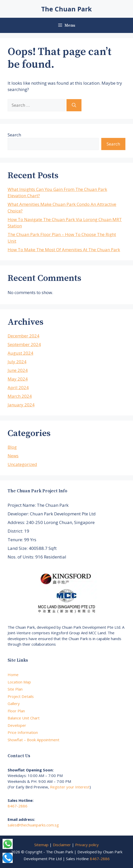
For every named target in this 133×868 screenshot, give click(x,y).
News (13, 456)
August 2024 (20, 353)
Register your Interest (70, 787)
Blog (12, 447)
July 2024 (17, 362)
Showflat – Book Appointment (34, 740)
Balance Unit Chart (24, 718)
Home (13, 675)
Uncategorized (22, 464)
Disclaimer (62, 845)
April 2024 (18, 387)
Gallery (14, 703)
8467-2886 (18, 806)
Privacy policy (87, 845)
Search (14, 135)
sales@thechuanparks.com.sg (33, 825)
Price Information (23, 732)
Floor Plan (16, 711)
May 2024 (18, 379)
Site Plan (15, 689)
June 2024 (18, 370)
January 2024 (21, 405)
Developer (17, 725)
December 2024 (23, 336)
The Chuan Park (66, 9)
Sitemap (41, 845)
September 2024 (24, 344)
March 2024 (20, 396)
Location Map (19, 682)
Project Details (21, 696)
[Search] (74, 105)
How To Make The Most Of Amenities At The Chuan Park (64, 250)
